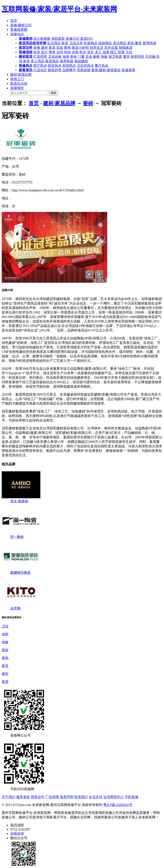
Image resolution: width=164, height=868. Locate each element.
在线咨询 (17, 833)
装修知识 (17, 34)
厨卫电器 (115, 57)
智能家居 (126, 48)
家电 (67, 48)
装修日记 (73, 39)
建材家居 (26, 57)
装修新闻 (128, 70)
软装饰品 (91, 43)
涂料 (5, 634)
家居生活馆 (19, 84)
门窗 (81, 57)
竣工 (114, 52)
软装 (60, 48)
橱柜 (97, 57)
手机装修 (132, 797)
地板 (104, 57)
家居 (5, 682)
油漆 (106, 52)
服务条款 (23, 797)
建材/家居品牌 (21, 75)
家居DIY (87, 39)
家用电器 (149, 43)
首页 (14, 21)
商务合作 (38, 797)
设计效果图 (42, 39)
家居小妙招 (80, 48)
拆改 (67, 52)
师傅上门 (17, 79)
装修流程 (26, 52)
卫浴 (5, 626)
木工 (98, 52)
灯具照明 (40, 57)
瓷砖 (73, 57)
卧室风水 (55, 66)
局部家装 (58, 39)
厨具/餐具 (135, 43)
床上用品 (38, 61)
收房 (37, 52)
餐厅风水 (102, 66)
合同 (60, 52)
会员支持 (96, 797)
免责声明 (67, 797)
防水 (83, 52)
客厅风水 (40, 66)
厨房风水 (69, 66)
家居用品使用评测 (32, 43)
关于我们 (9, 797)
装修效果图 (19, 30)
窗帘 (126, 57)
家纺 (5, 674)
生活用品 (54, 43)
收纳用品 (105, 43)
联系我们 (81, 797)
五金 (89, 57)
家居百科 (26, 48)
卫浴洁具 (76, 43)
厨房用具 (138, 57)
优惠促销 (84, 70)
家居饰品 (52, 61)
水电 (75, 52)
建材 (44, 48)
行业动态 (40, 70)
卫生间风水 (85, 66)
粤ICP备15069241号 (118, 805)
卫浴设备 (55, 57)
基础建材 (81, 61)
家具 (65, 43)
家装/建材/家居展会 (106, 70)
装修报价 (17, 88)
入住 (129, 52)
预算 (52, 52)
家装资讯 (26, 70)
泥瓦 (91, 52)
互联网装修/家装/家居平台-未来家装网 (59, 9)
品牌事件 (69, 70)
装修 (37, 48)
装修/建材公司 (21, 25)
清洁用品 (120, 43)
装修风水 (26, 66)
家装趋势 (55, 70)
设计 (44, 52)
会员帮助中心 (114, 797)
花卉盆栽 (111, 48)
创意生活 (97, 48)
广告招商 (52, 797)
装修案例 (26, 39)
